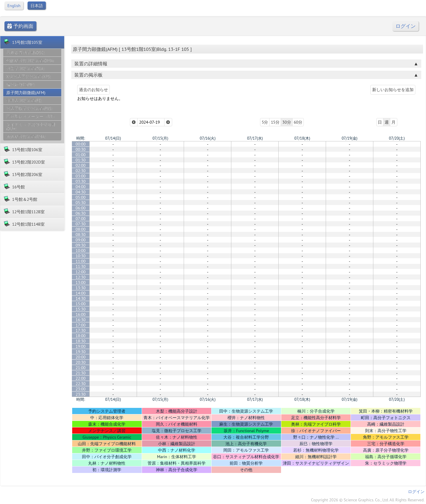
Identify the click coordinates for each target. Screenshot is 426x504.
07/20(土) (397, 138)
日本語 (37, 6)
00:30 (81, 149)
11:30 (81, 266)
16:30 (81, 320)
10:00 (81, 251)
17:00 (81, 325)
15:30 (81, 309)
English (14, 6)
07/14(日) (113, 138)
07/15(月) (160, 138)
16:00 (81, 314)
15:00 (81, 304)
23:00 (81, 389)
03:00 (81, 176)
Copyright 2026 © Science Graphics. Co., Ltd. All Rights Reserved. (368, 500)
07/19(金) (350, 138)
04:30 (81, 192)
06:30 (81, 213)
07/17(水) (255, 138)
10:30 (81, 256)
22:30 (81, 384)
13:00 (81, 282)
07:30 (81, 224)
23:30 (81, 394)
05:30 (81, 203)
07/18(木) (302, 138)
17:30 (81, 330)
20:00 (81, 357)
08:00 (81, 229)
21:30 (81, 373)
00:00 (81, 144)
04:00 (81, 187)
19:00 (81, 346)
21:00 (81, 368)
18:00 (81, 336)
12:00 (81, 272)
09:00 (81, 240)
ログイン (406, 26)
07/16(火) (208, 138)
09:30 (81, 245)
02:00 (81, 165)
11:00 (81, 261)
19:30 (81, 352)
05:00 (81, 197)
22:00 (81, 378)
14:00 (81, 293)
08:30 (81, 235)
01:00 (81, 155)
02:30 (81, 171)
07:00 (81, 219)
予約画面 (20, 26)
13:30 (81, 288)
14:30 (81, 298)
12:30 (81, 277)
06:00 (81, 208)
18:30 (81, 341)
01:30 (81, 160)
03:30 (81, 181)
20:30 (81, 362)
